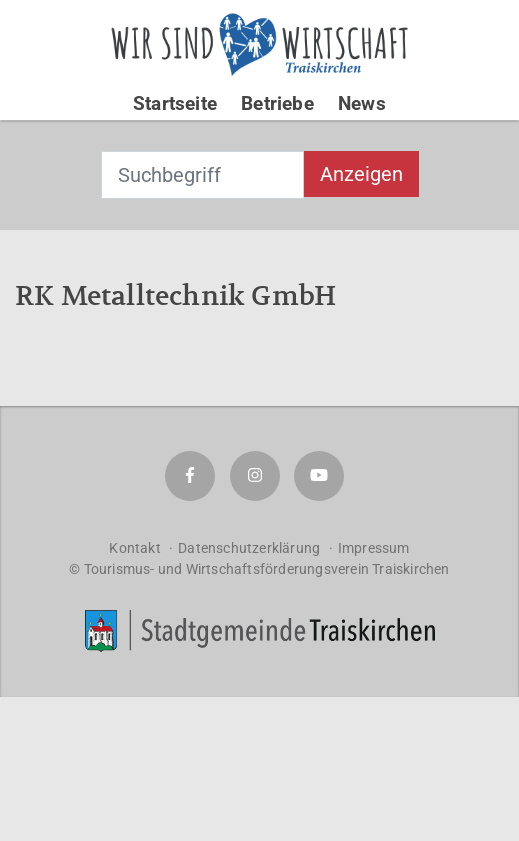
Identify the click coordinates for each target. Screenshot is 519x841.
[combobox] (202, 175)
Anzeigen (361, 174)
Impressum (374, 548)
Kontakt (134, 548)
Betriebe (277, 103)
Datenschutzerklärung (249, 548)
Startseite (175, 103)
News (362, 103)
